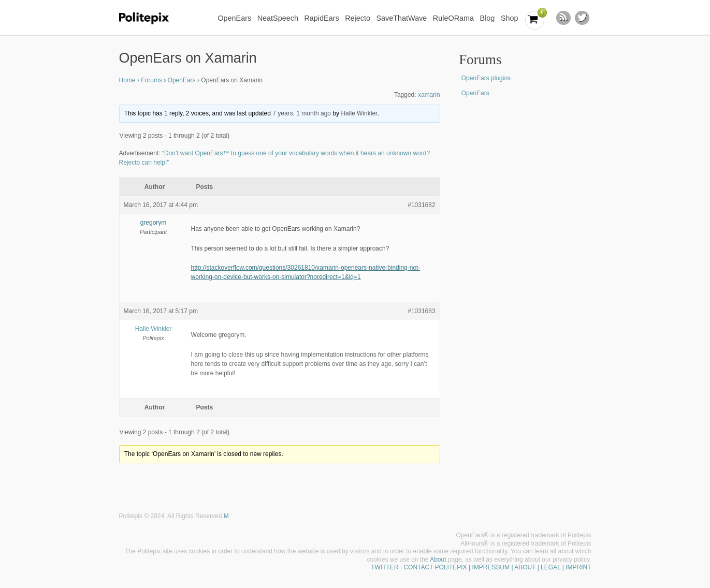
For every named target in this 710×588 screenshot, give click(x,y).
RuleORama (453, 18)
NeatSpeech (278, 18)
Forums (151, 80)
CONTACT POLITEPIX (435, 567)
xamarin (429, 95)
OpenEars (234, 18)
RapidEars (321, 18)
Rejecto (358, 18)
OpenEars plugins (486, 78)
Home (127, 80)
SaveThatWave (401, 18)
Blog (488, 18)
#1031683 (421, 311)
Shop (510, 18)
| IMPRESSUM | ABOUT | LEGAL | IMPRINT (529, 567)
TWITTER (385, 567)
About (438, 560)
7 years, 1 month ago (302, 113)
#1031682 (421, 205)
